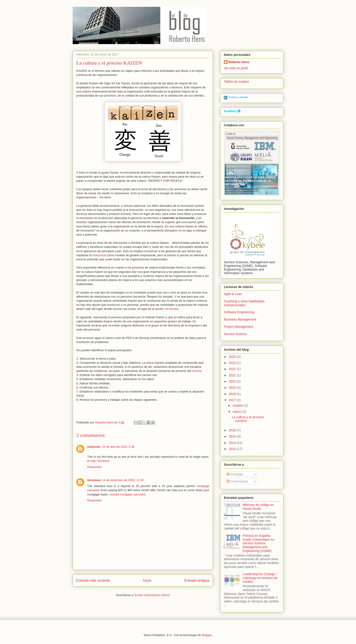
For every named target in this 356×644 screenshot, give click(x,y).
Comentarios (237, 481)
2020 (233, 381)
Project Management (239, 327)
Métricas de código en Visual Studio (258, 507)
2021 (233, 375)
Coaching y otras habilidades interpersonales (244, 303)
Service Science (235, 334)
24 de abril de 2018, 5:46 (118, 447)
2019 (233, 388)
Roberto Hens (239, 62)
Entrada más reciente (93, 581)
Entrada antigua (197, 581)
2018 (233, 394)
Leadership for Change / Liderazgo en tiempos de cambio (260, 578)
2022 (233, 369)
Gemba (173, 309)
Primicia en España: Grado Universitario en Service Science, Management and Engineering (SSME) (259, 543)
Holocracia (100, 255)
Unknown (94, 447)
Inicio (147, 581)
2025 (233, 357)
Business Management (240, 319)
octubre (238, 405)
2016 (233, 430)
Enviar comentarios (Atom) (152, 595)
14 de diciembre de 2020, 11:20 (123, 480)
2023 (233, 363)
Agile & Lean (233, 294)
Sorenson (94, 480)
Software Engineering (239, 312)
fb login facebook (98, 461)
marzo (237, 412)
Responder (94, 467)
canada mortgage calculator (128, 494)
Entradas (235, 474)
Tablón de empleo (236, 82)
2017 (233, 400)
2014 (233, 443)
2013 (233, 449)
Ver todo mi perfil (236, 68)
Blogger (207, 635)
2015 (233, 436)
